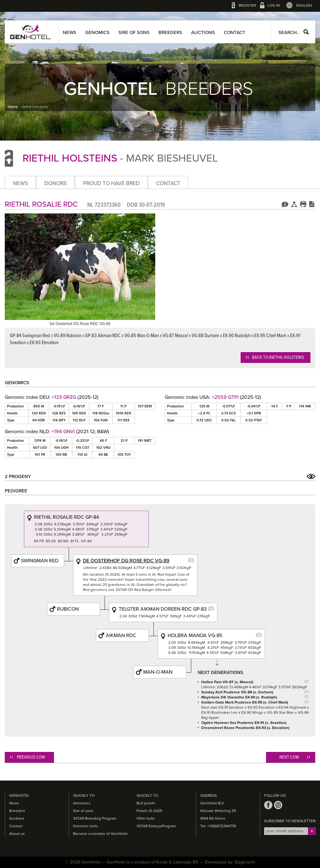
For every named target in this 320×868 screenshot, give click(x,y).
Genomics (97, 32)
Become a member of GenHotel (100, 834)
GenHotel (30, 32)
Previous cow (31, 757)
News (70, 32)
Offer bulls (146, 818)
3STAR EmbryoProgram (156, 826)
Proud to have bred (111, 183)
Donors (56, 183)
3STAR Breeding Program (95, 818)
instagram (278, 805)
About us (17, 834)
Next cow (289, 757)
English (304, 5)
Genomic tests (86, 826)
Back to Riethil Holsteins (278, 358)
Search (306, 32)
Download (312, 204)
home (13, 107)
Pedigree (294, 204)
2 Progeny (18, 477)
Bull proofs (146, 803)
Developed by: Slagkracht (230, 862)
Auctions (203, 32)
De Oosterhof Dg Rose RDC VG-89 (126, 561)
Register (247, 5)
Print (303, 204)
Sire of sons (134, 32)
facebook (268, 805)
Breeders (170, 32)
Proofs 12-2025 (149, 811)
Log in (274, 5)
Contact (235, 32)
